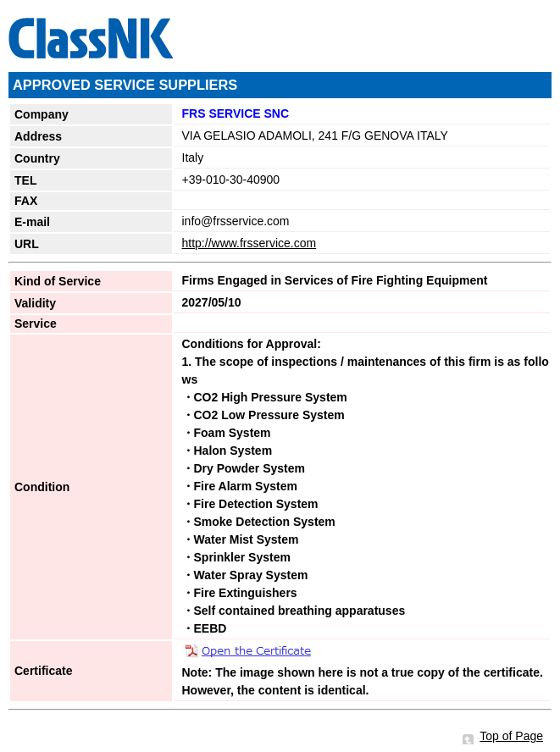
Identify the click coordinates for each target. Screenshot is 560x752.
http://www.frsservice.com (250, 243)
